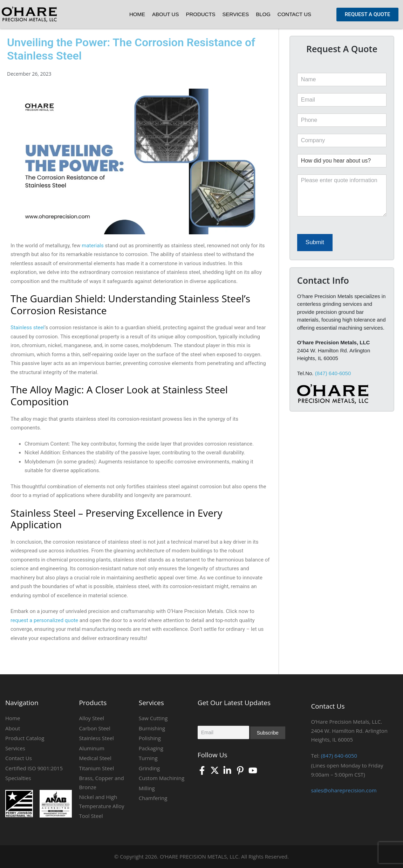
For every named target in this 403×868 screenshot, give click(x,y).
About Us (165, 14)
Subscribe (268, 733)
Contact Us (294, 14)
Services (236, 14)
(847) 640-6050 (333, 373)
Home (137, 14)
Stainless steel (28, 328)
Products (200, 14)
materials (92, 246)
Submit (315, 242)
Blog (263, 14)
